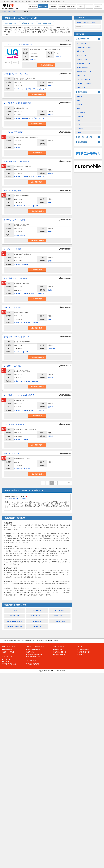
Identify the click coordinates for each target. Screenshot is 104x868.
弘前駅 (50, 232)
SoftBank (98, 7)
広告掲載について (84, 650)
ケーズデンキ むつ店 (11, 454)
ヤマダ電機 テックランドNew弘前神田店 (19, 395)
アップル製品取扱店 (33, 664)
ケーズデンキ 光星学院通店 (14, 424)
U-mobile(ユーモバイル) (37, 616)
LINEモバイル (37, 621)
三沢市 (79, 120)
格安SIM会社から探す (45, 23)
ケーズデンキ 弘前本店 (12, 308)
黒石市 (79, 108)
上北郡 (79, 132)
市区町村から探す (12, 23)
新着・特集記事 (33, 7)
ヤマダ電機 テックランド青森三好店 (17, 103)
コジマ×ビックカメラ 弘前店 (14, 220)
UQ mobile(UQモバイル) (14, 621)
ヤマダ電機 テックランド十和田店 (16, 337)
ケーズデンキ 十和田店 (12, 249)
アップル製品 (53, 7)
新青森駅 (50, 115)
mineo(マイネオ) (15, 616)
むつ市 (79, 124)
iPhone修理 (62, 7)
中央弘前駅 (33, 60)
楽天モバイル (18, 206)
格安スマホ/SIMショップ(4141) (86, 22)
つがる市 (80, 128)
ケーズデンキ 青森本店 (12, 191)
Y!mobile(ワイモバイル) (84, 47)
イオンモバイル (26, 89)
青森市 (79, 96)
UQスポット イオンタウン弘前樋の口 (18, 45)
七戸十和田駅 (52, 349)
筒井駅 (50, 202)
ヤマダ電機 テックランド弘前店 (16, 278)
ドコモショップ (8, 659)
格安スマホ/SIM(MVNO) (34, 650)
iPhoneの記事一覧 (60, 654)
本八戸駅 (50, 378)
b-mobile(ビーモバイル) (15, 626)
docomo (81, 7)
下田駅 (50, 86)
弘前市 (16, 62)
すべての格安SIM (82, 43)
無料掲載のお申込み (84, 652)
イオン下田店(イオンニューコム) (16, 74)
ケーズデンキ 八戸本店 (12, 366)
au (89, 7)
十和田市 (80, 116)
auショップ (7, 662)
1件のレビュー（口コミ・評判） (32, 32)
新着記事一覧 (58, 650)
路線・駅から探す (29, 23)
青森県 (8, 62)
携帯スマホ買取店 (9, 652)
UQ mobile (50, 89)
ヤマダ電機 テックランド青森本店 (16, 161)
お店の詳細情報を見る (46, 65)
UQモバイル (58, 56)
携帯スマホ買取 (71, 7)
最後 (69, 483)
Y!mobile (17, 89)
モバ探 (51, 671)
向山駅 (50, 261)
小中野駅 (50, 436)
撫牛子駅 (50, 407)
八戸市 (79, 104)
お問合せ (81, 654)
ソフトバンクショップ (10, 664)
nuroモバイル (37, 626)
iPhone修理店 (7, 650)
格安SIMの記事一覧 (60, 652)
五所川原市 (81, 112)
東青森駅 (50, 173)
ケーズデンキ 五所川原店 (13, 132)
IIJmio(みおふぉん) (39, 89)
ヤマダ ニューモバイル (37, 118)
